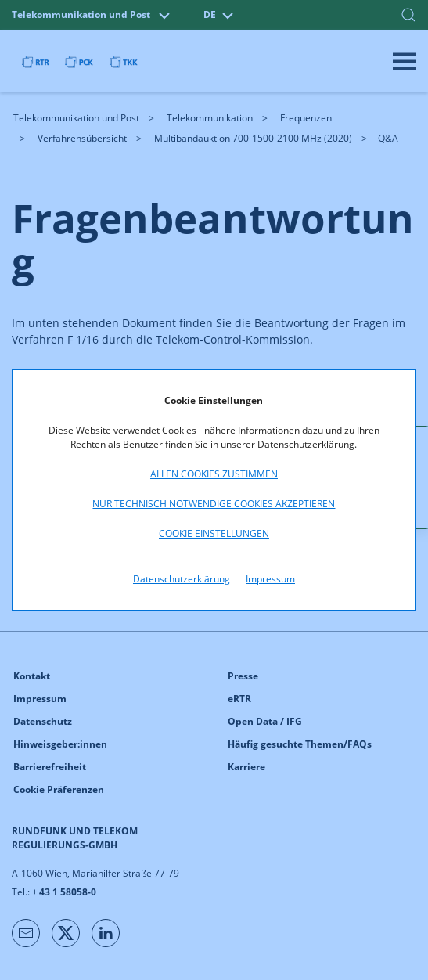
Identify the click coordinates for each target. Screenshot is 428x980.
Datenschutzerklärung (182, 579)
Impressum (270, 579)
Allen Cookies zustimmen (214, 474)
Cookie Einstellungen (214, 533)
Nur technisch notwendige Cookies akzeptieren (214, 504)
